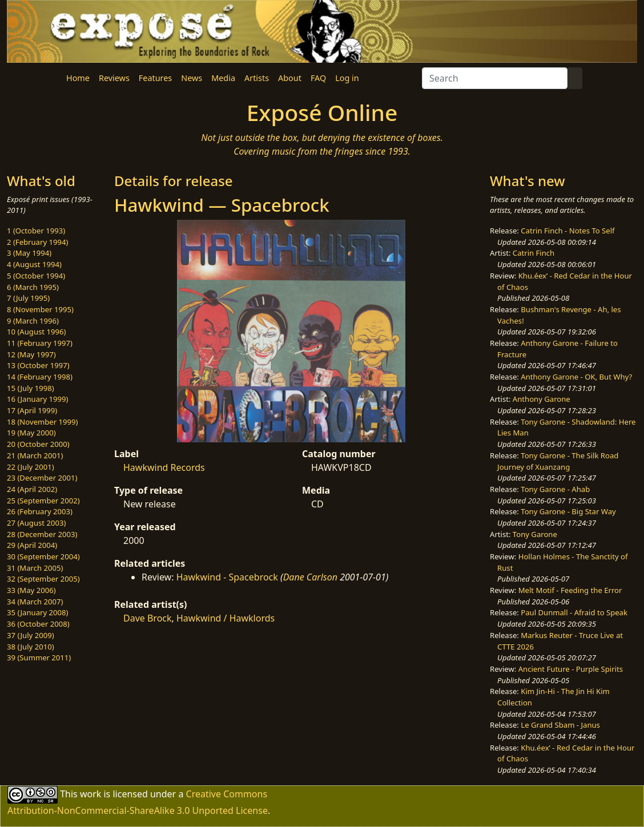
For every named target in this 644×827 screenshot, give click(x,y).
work (90, 794)
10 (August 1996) (36, 332)
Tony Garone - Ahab (555, 489)
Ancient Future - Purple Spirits (571, 669)
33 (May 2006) (31, 590)
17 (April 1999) (32, 410)
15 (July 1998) (31, 388)
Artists (257, 78)
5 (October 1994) (36, 276)
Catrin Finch (534, 253)
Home (78, 78)
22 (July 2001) (31, 467)
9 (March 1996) (33, 321)
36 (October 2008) (38, 624)
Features (155, 78)
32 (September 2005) (43, 579)
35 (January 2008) (37, 612)
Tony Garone (535, 534)
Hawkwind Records (164, 467)
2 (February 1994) (37, 242)
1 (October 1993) (36, 231)
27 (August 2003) (36, 523)
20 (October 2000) (38, 444)
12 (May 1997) (31, 354)
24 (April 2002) (32, 489)
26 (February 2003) (40, 511)
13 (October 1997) (38, 365)
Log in (347, 78)
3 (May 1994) (29, 253)
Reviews (114, 78)
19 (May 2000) (31, 433)
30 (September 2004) (43, 556)
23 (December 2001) (42, 478)
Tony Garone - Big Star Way (568, 511)
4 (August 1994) (34, 264)
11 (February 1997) (40, 343)
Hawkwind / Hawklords (226, 618)
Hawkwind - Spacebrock (227, 577)
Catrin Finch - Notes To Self (567, 231)
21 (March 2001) (35, 455)
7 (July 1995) (28, 298)
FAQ (318, 78)
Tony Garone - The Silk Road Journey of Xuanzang (558, 461)
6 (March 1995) (33, 287)
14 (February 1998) (40, 377)
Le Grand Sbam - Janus (560, 725)
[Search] (495, 78)
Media (223, 78)
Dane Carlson (310, 577)
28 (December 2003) (42, 534)
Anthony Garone (542, 399)
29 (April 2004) (32, 545)
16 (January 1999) (37, 399)
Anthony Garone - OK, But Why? (576, 377)
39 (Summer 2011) (39, 657)
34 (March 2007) (35, 602)
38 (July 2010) (31, 647)
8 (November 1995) (40, 309)
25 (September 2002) (43, 501)
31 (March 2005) (35, 568)
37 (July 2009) (31, 635)
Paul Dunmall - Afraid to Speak (574, 612)
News (192, 78)
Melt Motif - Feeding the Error (570, 590)
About (290, 78)
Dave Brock (148, 618)
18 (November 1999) (43, 422)
